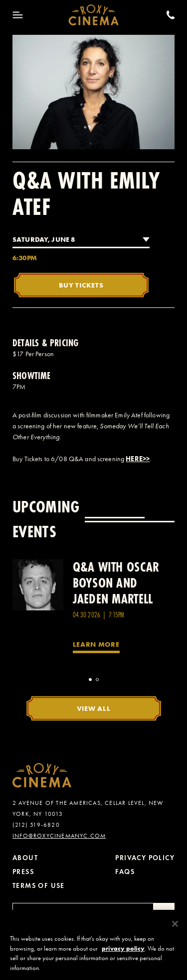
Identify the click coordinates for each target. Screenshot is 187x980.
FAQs (125, 872)
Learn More (96, 644)
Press (23, 872)
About (25, 858)
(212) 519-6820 (36, 825)
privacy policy (123, 953)
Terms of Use (39, 886)
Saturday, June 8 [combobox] (44, 239)
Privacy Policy (145, 858)
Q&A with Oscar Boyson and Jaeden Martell (116, 583)
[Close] (175, 929)
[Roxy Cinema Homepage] (93, 15)
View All (94, 708)
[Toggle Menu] (18, 15)
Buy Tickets (81, 285)
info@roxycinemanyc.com (59, 836)
